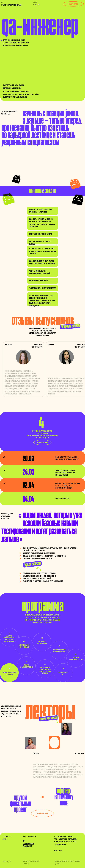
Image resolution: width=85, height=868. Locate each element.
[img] (30, 743)
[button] (43, 443)
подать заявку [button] (73, 4)
